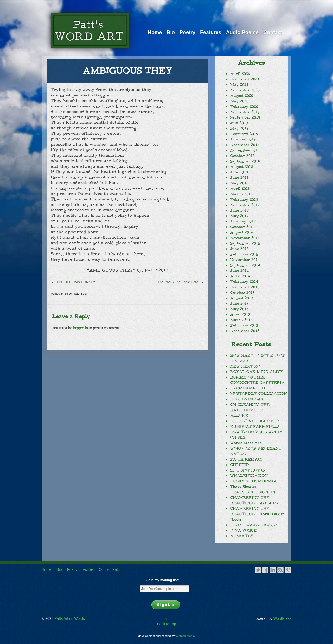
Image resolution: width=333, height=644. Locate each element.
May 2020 (239, 101)
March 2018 (241, 194)
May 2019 (239, 128)
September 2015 (245, 243)
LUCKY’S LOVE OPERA (254, 481)
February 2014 (244, 282)
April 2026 (240, 74)
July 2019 (239, 123)
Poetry (187, 32)
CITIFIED (240, 465)
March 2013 (241, 320)
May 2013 (239, 309)
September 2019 (245, 117)
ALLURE (239, 416)
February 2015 (244, 254)
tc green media (185, 636)
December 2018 (245, 145)
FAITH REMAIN (246, 459)
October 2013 (242, 293)
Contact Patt (109, 569)
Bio (171, 32)
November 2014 (245, 260)
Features (211, 32)
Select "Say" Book (76, 294)
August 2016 (242, 232)
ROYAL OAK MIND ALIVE (257, 372)
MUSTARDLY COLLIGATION (259, 394)
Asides (88, 569)
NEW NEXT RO (245, 366)
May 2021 (239, 85)
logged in (81, 328)
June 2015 (239, 249)
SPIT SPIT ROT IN (248, 470)
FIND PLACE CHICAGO (253, 525)
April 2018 (240, 189)
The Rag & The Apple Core (178, 282)
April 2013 (240, 314)
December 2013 (245, 287)
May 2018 (239, 183)
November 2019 (245, 112)
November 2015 (245, 238)
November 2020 (245, 90)
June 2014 (239, 271)
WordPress (282, 618)
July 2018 (239, 172)
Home (155, 32)
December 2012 (245, 331)
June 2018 (239, 178)
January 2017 (243, 221)
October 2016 (242, 227)
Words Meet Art (246, 443)
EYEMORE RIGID (248, 388)
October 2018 (242, 156)
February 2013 (244, 325)
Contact (273, 32)
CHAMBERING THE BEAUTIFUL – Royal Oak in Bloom (257, 514)
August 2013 (242, 298)
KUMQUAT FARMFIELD (255, 426)
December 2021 (245, 79)
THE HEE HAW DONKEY (76, 282)
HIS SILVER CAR (247, 399)
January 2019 (243, 139)
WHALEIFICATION (249, 476)
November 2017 (245, 205)
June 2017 (239, 210)
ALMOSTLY (242, 536)
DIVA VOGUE (243, 530)
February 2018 (244, 200)
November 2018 (245, 150)
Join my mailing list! (164, 580)
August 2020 (242, 96)
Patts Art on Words (69, 618)
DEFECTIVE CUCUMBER (255, 421)
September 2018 (245, 161)
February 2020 (244, 107)
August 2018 (242, 167)
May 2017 (239, 216)
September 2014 (245, 265)
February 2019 (244, 134)
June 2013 (239, 304)
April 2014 (240, 276)
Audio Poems (242, 32)
